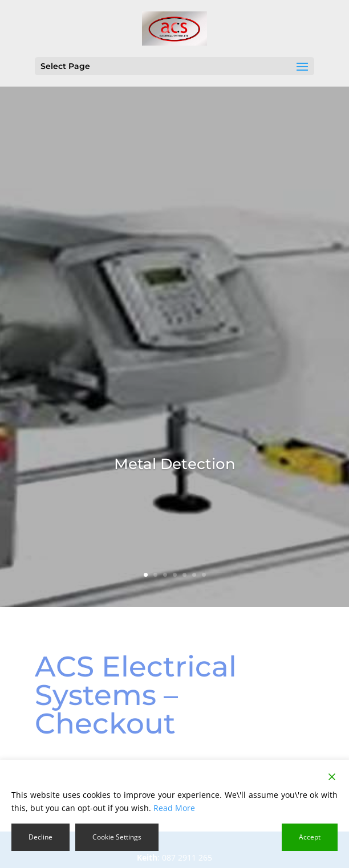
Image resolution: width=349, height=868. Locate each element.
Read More (174, 808)
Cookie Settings (117, 837)
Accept (310, 837)
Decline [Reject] (40, 837)
